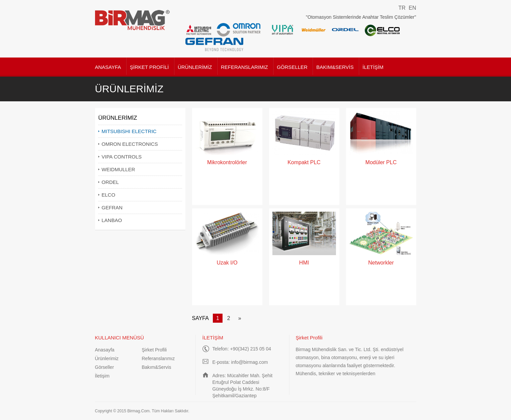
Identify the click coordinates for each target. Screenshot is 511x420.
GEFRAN (112, 207)
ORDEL (110, 182)
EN (412, 8)
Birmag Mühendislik (133, 20)
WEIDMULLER (118, 169)
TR (402, 8)
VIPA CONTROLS (122, 157)
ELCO (109, 195)
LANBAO (112, 220)
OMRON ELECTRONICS (130, 144)
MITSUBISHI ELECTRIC (129, 131)
